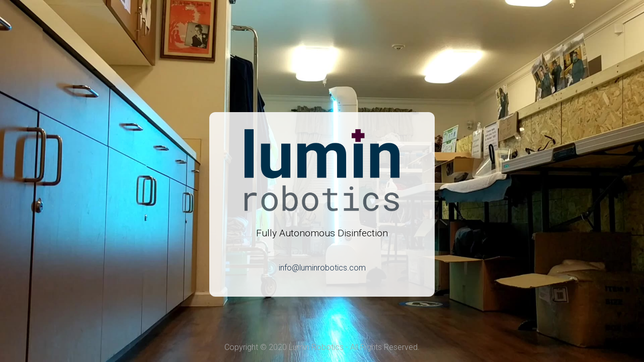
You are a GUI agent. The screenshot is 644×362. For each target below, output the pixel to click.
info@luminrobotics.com (322, 268)
